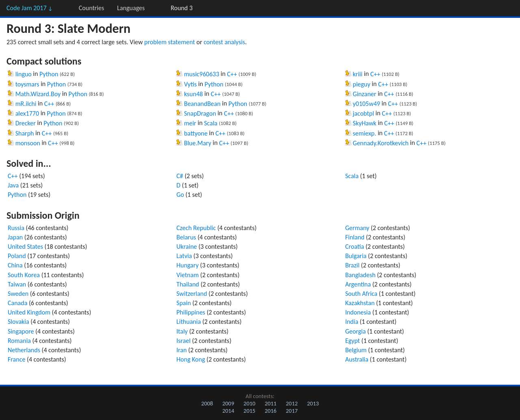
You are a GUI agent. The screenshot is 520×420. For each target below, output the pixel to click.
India (352, 322)
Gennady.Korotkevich (380, 143)
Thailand (188, 284)
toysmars (27, 84)
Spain (184, 303)
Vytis (190, 84)
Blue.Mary (198, 143)
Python (49, 74)
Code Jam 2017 (30, 8)
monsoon (28, 143)
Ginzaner (364, 94)
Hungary (187, 265)
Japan (15, 237)
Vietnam (187, 275)
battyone (196, 133)
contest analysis (224, 42)
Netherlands (24, 350)
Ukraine (187, 247)
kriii (357, 74)
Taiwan (17, 284)
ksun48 (193, 94)
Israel (183, 341)
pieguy (361, 84)
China (15, 265)
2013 (313, 403)
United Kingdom (29, 312)
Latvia (184, 256)
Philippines (191, 312)
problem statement (170, 42)
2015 (249, 411)
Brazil (352, 265)
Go (180, 195)
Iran (181, 350)
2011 (270, 403)
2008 (207, 403)
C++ (49, 104)
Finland (355, 237)
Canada (17, 303)
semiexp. (364, 133)
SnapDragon (200, 113)
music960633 (202, 74)
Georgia (356, 331)
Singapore (21, 331)
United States (25, 247)
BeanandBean (202, 104)
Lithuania (188, 322)
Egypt (353, 341)
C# (180, 176)
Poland (17, 256)
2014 (228, 411)
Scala (211, 123)
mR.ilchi (26, 104)
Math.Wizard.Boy (38, 94)
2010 (249, 403)
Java (13, 185)
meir (190, 123)
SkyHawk (364, 123)
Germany (357, 228)
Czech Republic (196, 228)
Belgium (356, 350)
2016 (270, 411)
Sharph (25, 133)
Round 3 (182, 8)
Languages (131, 8)
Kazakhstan (360, 303)
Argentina (358, 284)
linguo (24, 74)
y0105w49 (366, 104)
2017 (292, 411)
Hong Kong (191, 359)
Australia (357, 359)
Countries (91, 8)
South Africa (361, 294)
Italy (182, 331)
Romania (19, 341)
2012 (292, 403)
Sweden (18, 294)
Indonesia (358, 312)
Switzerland (192, 294)
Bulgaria (356, 256)
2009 (228, 403)
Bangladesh (361, 275)
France (16, 359)
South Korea (24, 275)
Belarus (186, 237)
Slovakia (18, 322)
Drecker (26, 123)
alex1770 (27, 113)
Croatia (355, 247)
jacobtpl (363, 113)
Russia (16, 228)
